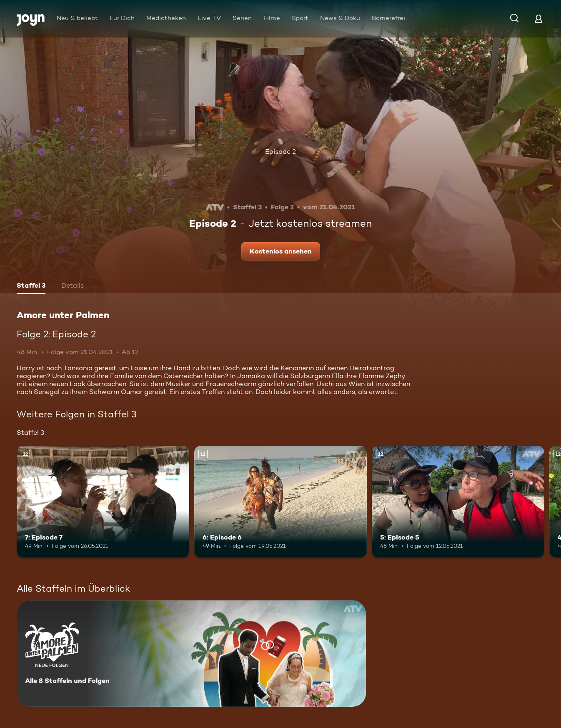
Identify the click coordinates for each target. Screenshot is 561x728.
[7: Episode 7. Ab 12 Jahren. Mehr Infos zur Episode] (103, 502)
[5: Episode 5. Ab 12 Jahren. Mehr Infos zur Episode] (458, 502)
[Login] (538, 19)
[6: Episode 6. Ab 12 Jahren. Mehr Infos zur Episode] (280, 502)
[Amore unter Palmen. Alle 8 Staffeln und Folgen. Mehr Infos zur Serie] (191, 654)
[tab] (31, 286)
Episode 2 (280, 152)
